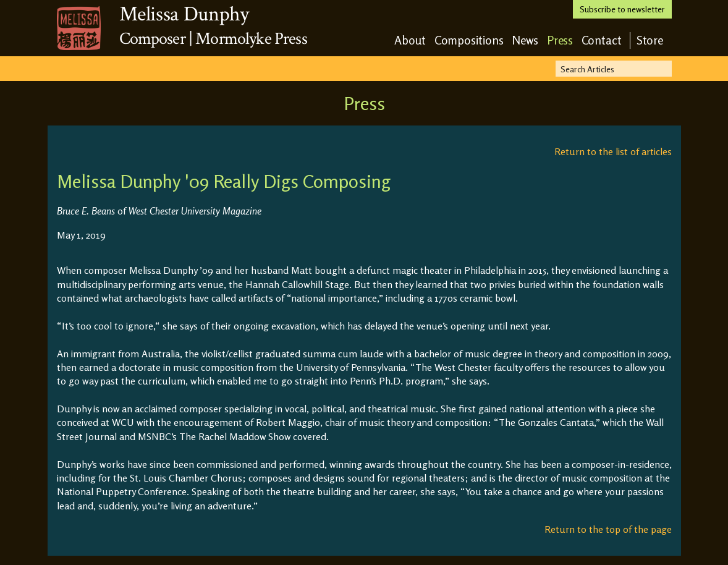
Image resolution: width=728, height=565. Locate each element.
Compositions (469, 40)
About (410, 40)
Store (650, 40)
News (525, 40)
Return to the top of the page (608, 529)
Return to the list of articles (613, 151)
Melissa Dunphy (184, 14)
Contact (602, 40)
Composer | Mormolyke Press (213, 39)
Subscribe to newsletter (622, 9)
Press (560, 40)
